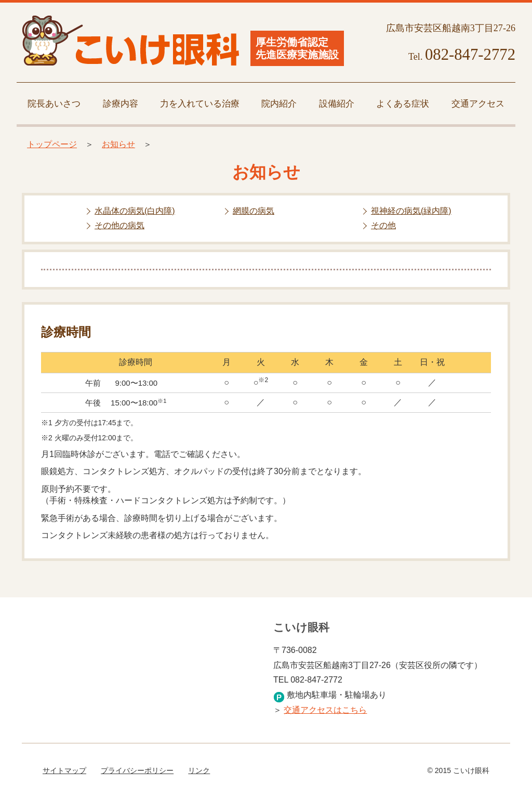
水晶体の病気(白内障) (135, 211)
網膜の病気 (254, 211)
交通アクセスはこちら (325, 710)
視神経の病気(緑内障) (411, 211)
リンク (199, 770)
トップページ (52, 144)
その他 (383, 225)
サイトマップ (64, 770)
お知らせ (118, 144)
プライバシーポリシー (137, 770)
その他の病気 (119, 225)
